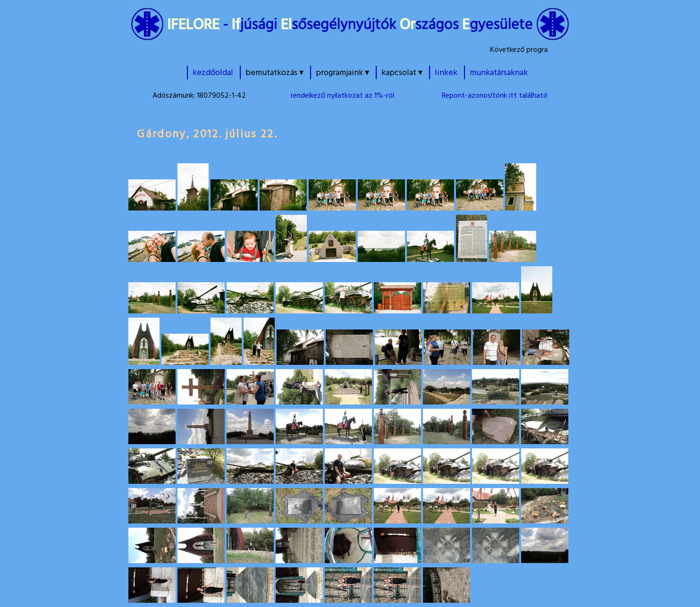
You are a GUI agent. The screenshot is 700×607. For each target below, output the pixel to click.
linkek (446, 72)
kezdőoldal (213, 72)
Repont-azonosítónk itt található (495, 95)
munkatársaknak (499, 72)
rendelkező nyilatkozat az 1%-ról (342, 95)
